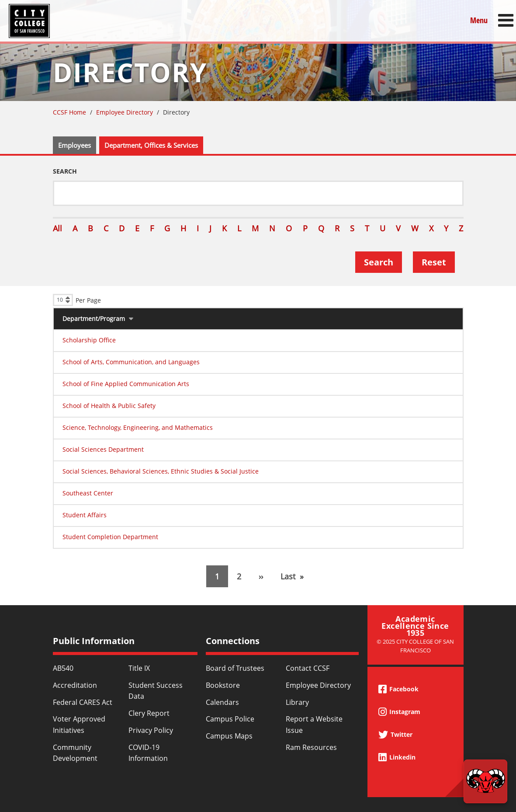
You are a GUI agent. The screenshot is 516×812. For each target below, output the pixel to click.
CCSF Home (69, 112)
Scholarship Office (89, 340)
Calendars (222, 702)
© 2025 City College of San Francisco (415, 646)
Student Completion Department (110, 537)
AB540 (63, 668)
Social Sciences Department (103, 449)
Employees (74, 145)
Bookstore (223, 685)
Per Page (88, 300)
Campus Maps (229, 736)
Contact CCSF (308, 668)
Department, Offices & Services (151, 145)
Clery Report (149, 713)
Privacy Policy (151, 730)
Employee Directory (125, 112)
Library (297, 702)
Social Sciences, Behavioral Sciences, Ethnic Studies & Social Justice (161, 471)
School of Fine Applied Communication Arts (126, 384)
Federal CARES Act (83, 702)
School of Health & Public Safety (109, 406)
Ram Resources (311, 747)
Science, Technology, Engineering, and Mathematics (138, 427)
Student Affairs (85, 515)
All (57, 228)
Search (65, 171)
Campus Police (230, 719)
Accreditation (75, 685)
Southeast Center (88, 493)
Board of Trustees (235, 668)
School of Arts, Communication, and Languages (131, 362)
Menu (479, 20)
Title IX (139, 668)
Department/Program (94, 319)
